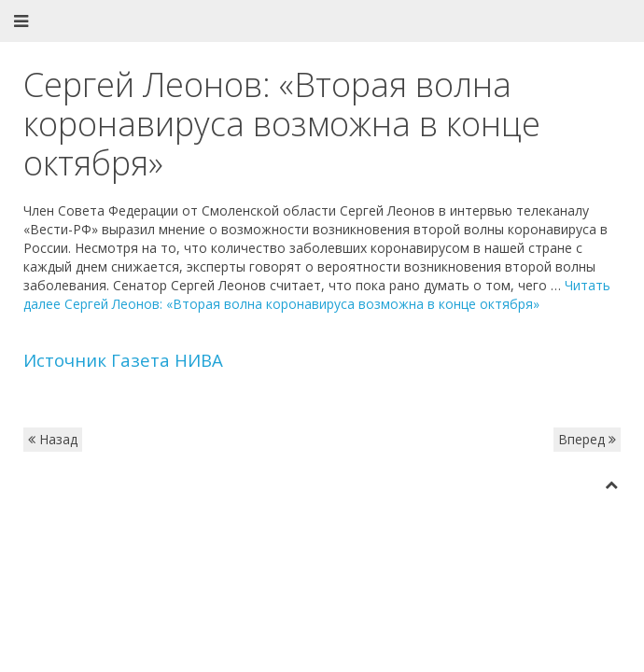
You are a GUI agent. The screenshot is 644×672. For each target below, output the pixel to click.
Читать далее (317, 294)
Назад (53, 439)
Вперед (587, 439)
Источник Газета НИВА (123, 360)
